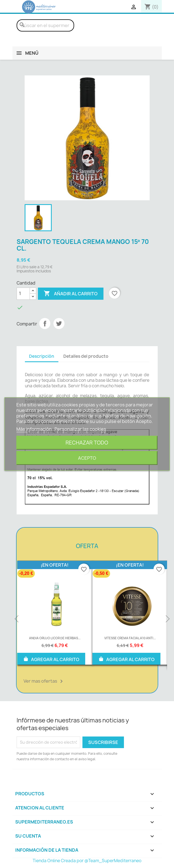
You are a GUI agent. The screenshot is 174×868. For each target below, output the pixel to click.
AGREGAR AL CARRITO (51, 659)
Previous (17, 619)
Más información (34, 429)
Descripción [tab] (42, 356)
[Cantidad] (23, 294)
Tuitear (59, 323)
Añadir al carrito (71, 294)
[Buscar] (45, 25)
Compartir (45, 323)
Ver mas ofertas (44, 681)
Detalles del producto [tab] (86, 356)
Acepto (87, 458)
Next (167, 619)
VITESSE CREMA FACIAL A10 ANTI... (130, 638)
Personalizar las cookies (80, 429)
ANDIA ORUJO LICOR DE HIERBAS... (55, 638)
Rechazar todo (87, 443)
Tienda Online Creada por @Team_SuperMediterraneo (87, 861)
